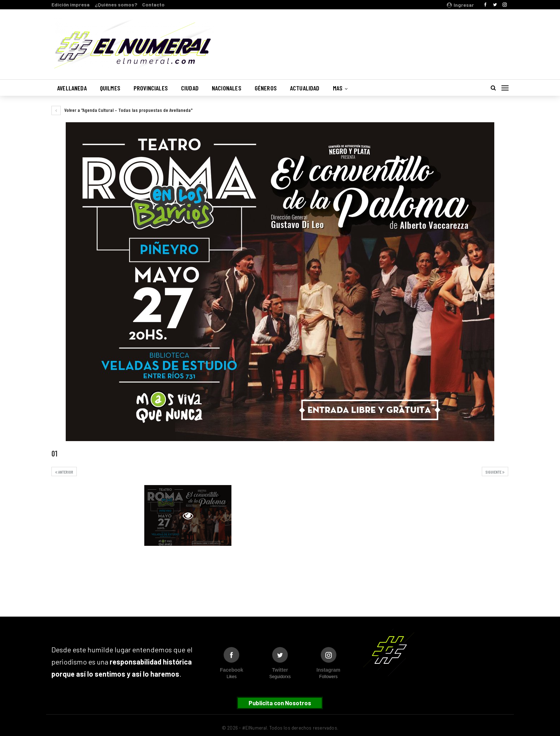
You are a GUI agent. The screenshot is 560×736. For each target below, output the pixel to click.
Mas (338, 88)
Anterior (64, 472)
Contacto (153, 4)
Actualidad (305, 88)
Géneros (266, 88)
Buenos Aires (417, 40)
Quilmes (110, 88)
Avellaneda (72, 88)
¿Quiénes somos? (116, 4)
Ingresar (460, 5)
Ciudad (190, 88)
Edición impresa (71, 4)
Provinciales (151, 88)
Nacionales (227, 88)
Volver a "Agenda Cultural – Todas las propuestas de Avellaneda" (122, 110)
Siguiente (495, 472)
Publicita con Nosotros (280, 703)
